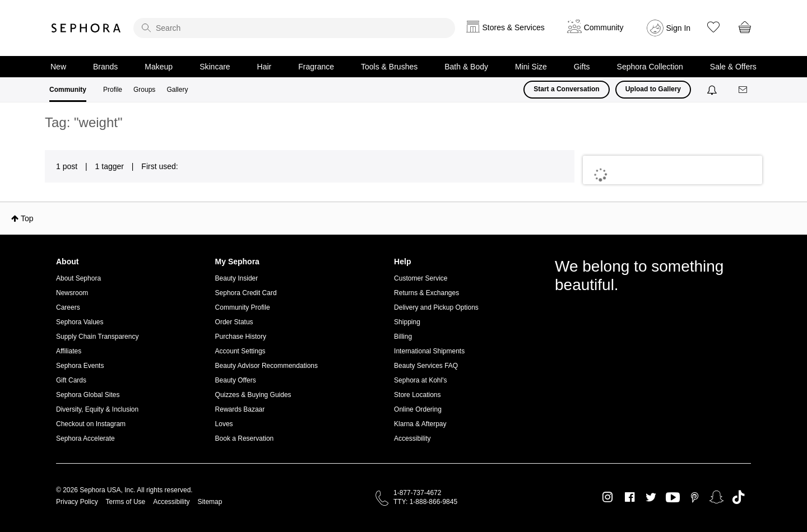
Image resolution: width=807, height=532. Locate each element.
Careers (68, 307)
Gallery (177, 90)
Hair (265, 67)
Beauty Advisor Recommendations (266, 366)
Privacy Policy (77, 502)
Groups (144, 90)
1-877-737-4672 (417, 493)
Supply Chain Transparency (97, 337)
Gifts (582, 67)
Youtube (673, 498)
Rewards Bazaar (240, 409)
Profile (113, 90)
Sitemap (210, 502)
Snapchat (716, 497)
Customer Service (421, 278)
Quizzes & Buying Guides (253, 395)
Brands (105, 67)
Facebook (630, 497)
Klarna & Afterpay (420, 424)
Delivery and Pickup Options (436, 307)
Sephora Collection (650, 67)
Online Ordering (418, 409)
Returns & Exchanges (426, 293)
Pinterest (695, 497)
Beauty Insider (237, 278)
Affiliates (69, 351)
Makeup (159, 67)
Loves (224, 424)
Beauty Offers (236, 380)
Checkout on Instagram (91, 424)
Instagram (608, 497)
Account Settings (240, 351)
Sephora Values (80, 322)
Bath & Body (466, 67)
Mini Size (531, 67)
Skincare (215, 67)
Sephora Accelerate (85, 438)
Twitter (651, 497)
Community (68, 90)
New (58, 67)
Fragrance (316, 67)
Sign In (679, 28)
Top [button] (27, 218)
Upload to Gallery (653, 89)
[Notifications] (713, 90)
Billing (403, 337)
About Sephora (78, 278)
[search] (294, 28)
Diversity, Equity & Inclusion (97, 409)
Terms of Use (126, 502)
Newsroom (72, 293)
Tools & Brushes (389, 67)
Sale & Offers (733, 67)
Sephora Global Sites (88, 395)
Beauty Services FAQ (426, 366)
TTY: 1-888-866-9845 (425, 502)
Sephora (86, 28)
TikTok (738, 497)
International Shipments (429, 351)
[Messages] (744, 90)
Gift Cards (71, 380)
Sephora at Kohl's (420, 380)
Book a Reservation (245, 438)
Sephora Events (80, 366)
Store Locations (417, 395)
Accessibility (412, 438)
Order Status (234, 322)
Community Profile (243, 307)
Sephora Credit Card (246, 293)
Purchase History (241, 337)
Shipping (407, 322)
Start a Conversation (566, 89)
